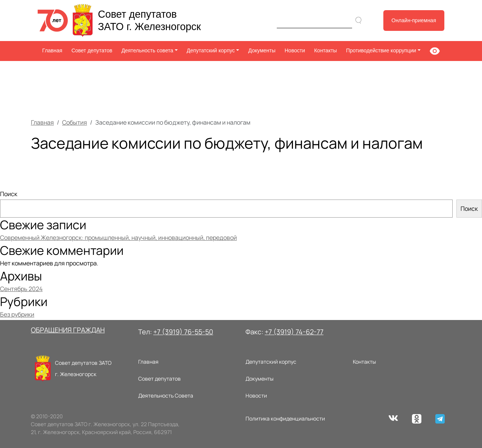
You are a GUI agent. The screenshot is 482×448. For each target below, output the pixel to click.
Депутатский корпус (271, 362)
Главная (52, 50)
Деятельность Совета (166, 395)
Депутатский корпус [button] (211, 50)
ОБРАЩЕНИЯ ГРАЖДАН (68, 330)
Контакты (325, 50)
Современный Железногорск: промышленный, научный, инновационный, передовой (118, 238)
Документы (262, 50)
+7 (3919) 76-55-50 (183, 332)
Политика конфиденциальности (285, 418)
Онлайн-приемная (414, 20)
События (75, 122)
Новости (295, 50)
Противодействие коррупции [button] (381, 50)
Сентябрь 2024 (21, 289)
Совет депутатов (92, 50)
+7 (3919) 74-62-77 (294, 332)
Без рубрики (17, 314)
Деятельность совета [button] (147, 50)
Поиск (9, 194)
